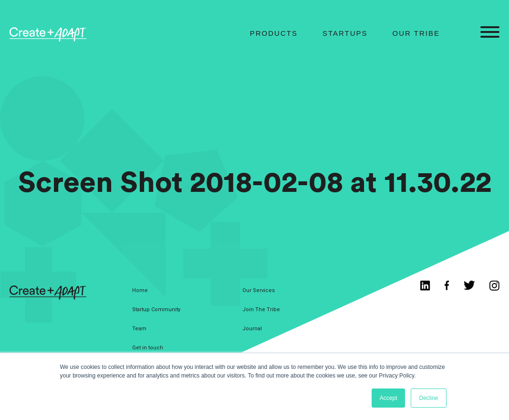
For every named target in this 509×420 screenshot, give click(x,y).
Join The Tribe (261, 310)
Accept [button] (389, 398)
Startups (345, 33)
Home (140, 290)
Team (139, 329)
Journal (252, 329)
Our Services (259, 290)
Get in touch (148, 348)
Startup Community (156, 310)
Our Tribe (416, 33)
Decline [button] (428, 398)
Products (274, 33)
